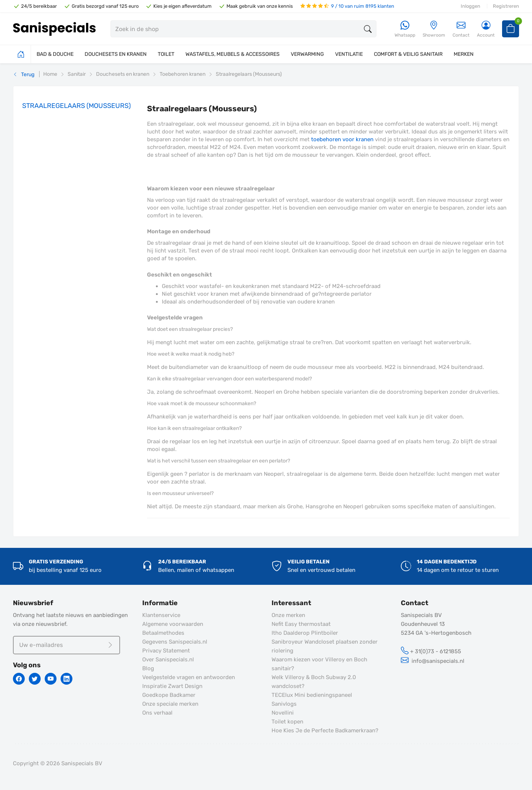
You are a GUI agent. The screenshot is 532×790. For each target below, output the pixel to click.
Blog (148, 668)
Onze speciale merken (170, 704)
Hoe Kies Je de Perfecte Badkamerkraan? (325, 730)
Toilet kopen (287, 722)
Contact (461, 29)
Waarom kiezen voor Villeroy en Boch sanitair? (319, 664)
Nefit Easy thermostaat (301, 624)
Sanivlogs (284, 704)
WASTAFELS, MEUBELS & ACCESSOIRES (233, 54)
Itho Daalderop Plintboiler (305, 633)
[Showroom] (434, 29)
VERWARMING (307, 54)
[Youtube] (51, 679)
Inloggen (470, 6)
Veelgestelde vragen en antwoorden (189, 677)
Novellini (283, 713)
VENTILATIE (349, 54)
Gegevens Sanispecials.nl (175, 642)
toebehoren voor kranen (342, 139)
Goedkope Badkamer (169, 695)
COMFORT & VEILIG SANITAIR (408, 54)
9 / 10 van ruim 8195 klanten (347, 6)
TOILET (166, 54)
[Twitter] (35, 679)
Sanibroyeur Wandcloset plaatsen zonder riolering (325, 646)
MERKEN (464, 54)
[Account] (486, 29)
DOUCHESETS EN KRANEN (116, 54)
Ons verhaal (157, 713)
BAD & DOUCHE (55, 54)
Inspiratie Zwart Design (172, 686)
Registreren (506, 6)
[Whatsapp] (405, 29)
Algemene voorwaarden (173, 624)
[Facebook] (19, 679)
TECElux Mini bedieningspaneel (312, 695)
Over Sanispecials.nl (168, 660)
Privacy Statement (166, 651)
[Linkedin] (66, 679)
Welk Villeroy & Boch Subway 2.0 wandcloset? (314, 682)
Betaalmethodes (163, 633)
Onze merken (288, 615)
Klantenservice (161, 615)
